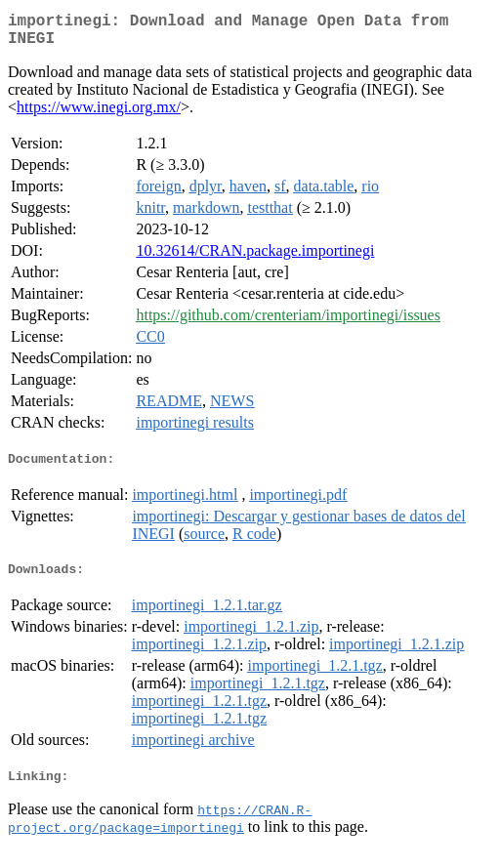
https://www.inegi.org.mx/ (99, 115)
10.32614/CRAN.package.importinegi (255, 258)
